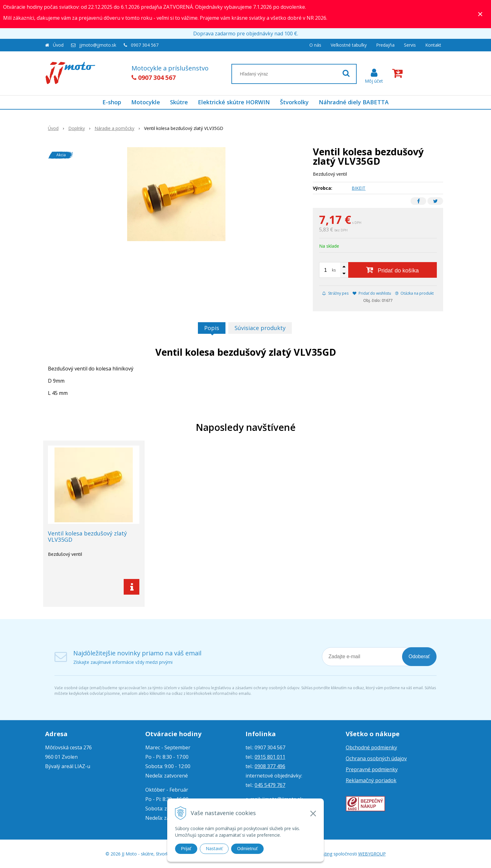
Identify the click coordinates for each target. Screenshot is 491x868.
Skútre (179, 102)
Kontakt (433, 45)
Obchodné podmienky (371, 747)
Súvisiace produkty (260, 328)
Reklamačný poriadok (371, 780)
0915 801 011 (270, 757)
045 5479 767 (270, 785)
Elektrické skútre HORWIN (234, 102)
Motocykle (146, 102)
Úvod (58, 45)
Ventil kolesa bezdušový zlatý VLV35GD (87, 536)
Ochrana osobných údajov (376, 758)
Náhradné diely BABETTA (354, 102)
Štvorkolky (294, 102)
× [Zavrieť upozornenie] (480, 14)
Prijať (186, 849)
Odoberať (419, 656)
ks (334, 270)
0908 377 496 (270, 766)
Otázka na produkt (414, 293)
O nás (315, 45)
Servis (410, 45)
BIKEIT (359, 188)
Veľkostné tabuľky (349, 45)
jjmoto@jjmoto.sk (98, 45)
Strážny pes (335, 293)
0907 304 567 (145, 45)
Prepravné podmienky (372, 769)
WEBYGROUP (372, 854)
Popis (212, 328)
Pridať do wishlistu (372, 293)
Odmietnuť (247, 849)
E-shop (112, 102)
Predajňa (385, 45)
